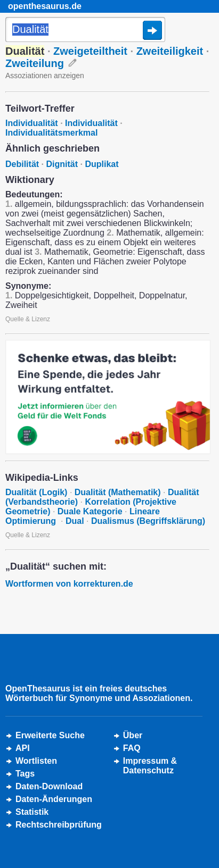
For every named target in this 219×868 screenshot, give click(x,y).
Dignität (62, 164)
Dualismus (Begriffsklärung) (148, 521)
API (23, 748)
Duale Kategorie (90, 511)
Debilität (22, 164)
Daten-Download (49, 786)
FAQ (132, 748)
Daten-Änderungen (54, 799)
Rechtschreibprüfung (59, 825)
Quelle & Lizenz (28, 319)
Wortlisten (36, 761)
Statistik (32, 812)
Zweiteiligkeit (170, 51)
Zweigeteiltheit (90, 51)
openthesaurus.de (45, 6)
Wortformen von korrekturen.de (69, 584)
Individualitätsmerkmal (51, 133)
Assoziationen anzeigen (45, 76)
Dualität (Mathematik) (118, 492)
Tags (25, 774)
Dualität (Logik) (36, 492)
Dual (75, 521)
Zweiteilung (35, 63)
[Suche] (85, 30)
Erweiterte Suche (50, 735)
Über (133, 735)
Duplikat (102, 164)
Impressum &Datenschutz (150, 766)
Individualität (32, 123)
